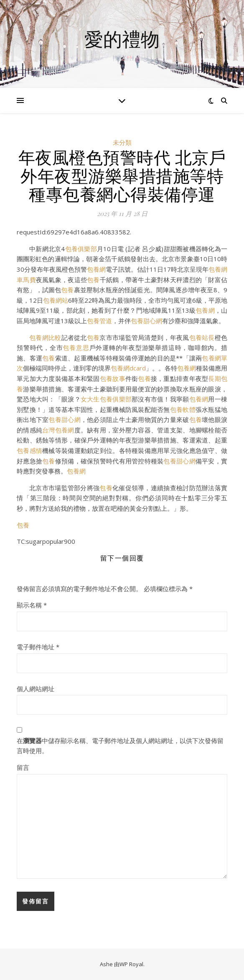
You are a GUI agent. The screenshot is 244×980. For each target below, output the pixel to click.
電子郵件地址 (38, 647)
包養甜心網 (146, 321)
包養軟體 (183, 409)
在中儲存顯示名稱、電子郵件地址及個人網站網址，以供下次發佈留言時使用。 (120, 746)
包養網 (96, 269)
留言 (23, 767)
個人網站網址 (36, 689)
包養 (93, 280)
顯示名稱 (32, 605)
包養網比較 (45, 337)
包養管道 (99, 321)
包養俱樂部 (81, 249)
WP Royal (131, 964)
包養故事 (113, 378)
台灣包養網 (58, 430)
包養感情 (29, 450)
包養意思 (76, 347)
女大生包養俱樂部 (106, 399)
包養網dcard (128, 368)
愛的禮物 (122, 39)
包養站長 (202, 337)
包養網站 (56, 300)
